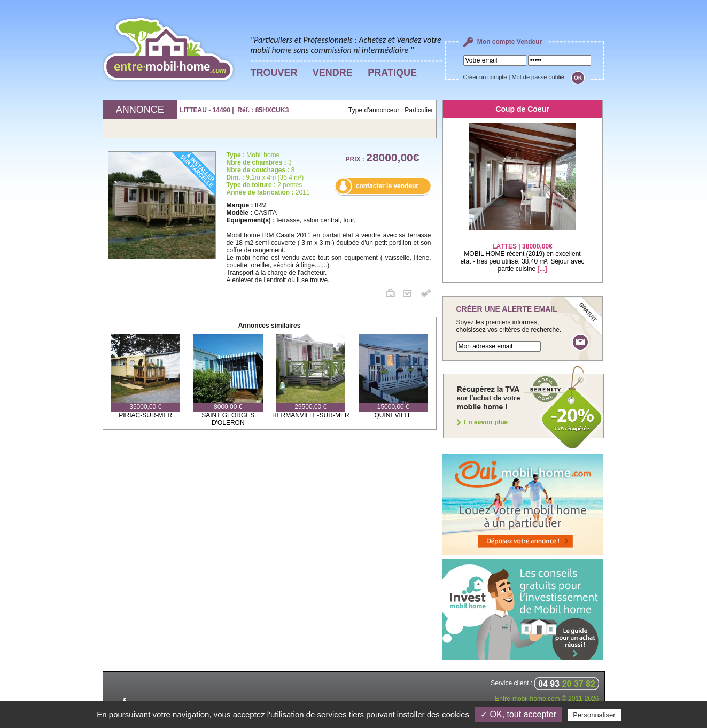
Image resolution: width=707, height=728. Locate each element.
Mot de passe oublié (538, 77)
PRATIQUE (392, 73)
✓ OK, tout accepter (518, 714)
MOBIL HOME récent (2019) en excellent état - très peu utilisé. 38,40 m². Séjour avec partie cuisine (522, 251)
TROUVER (274, 73)
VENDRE (333, 73)
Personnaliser (594, 715)
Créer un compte (485, 77)
